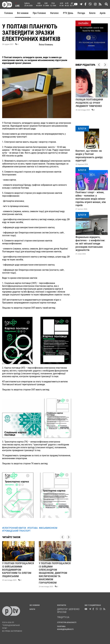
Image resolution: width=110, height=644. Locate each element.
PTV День (68, 13)
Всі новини (23, 13)
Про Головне (39, 13)
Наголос (54, 13)
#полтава (32, 528)
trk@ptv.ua (63, 617)
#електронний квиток (14, 528)
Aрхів (103, 13)
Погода (81, 13)
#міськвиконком (48, 528)
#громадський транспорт (16, 531)
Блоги (92, 13)
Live (17, 5)
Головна (9, 13)
